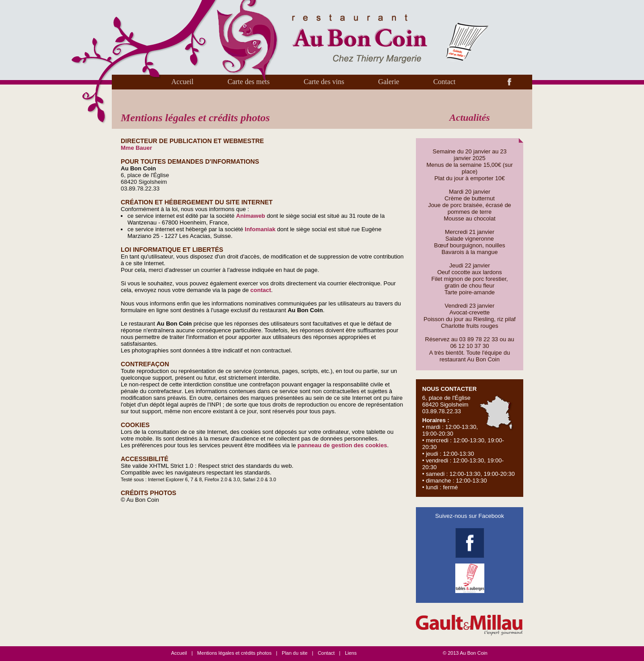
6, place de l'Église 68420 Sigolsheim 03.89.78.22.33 (469, 438)
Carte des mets (249, 82)
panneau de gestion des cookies (342, 445)
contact (261, 290)
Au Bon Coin (474, 653)
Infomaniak (260, 229)
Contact (445, 82)
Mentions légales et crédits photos (234, 653)
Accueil (182, 82)
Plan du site (294, 653)
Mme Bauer (136, 148)
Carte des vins (324, 82)
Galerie (389, 82)
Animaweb (251, 216)
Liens (351, 653)
